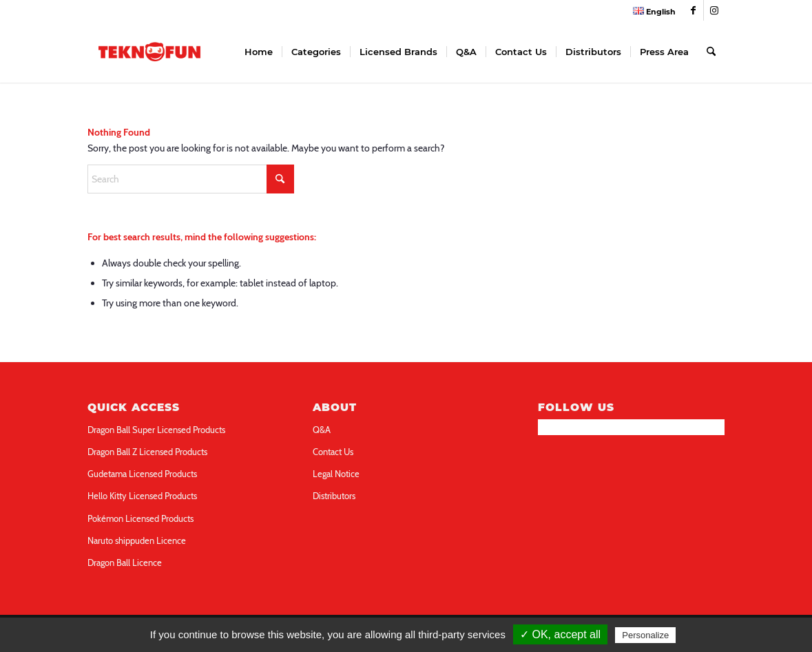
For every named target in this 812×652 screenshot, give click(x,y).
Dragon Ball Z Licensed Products (147, 452)
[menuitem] (651, 11)
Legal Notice (336, 474)
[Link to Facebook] (693, 10)
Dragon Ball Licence (125, 562)
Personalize (645, 635)
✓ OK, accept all (560, 634)
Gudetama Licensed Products (142, 474)
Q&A (322, 430)
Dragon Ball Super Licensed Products (156, 430)
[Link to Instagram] (714, 10)
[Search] (711, 52)
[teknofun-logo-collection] (149, 52)
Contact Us (333, 452)
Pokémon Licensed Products (140, 518)
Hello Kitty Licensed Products (142, 496)
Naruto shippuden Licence (137, 540)
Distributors (334, 496)
